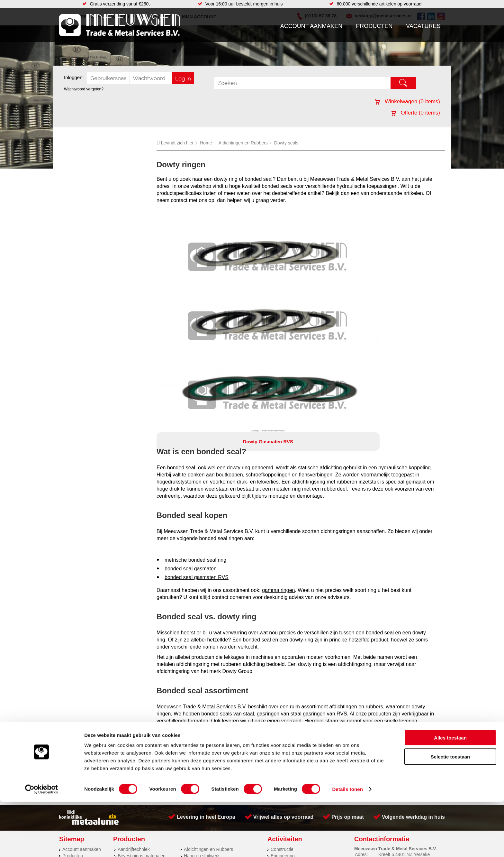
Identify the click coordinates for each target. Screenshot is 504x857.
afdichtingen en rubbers (356, 568)
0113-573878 (180, 653)
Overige (192, 756)
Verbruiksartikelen (135, 743)
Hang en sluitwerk (202, 717)
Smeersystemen (134, 750)
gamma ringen (278, 452)
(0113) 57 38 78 (394, 722)
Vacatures (423, 26)
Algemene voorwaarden (320, 770)
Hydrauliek (281, 756)
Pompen (192, 737)
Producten (374, 26)
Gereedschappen (201, 743)
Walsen (278, 724)
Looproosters (197, 730)
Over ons (235, 770)
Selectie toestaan (450, 812)
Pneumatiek (130, 737)
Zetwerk (279, 737)
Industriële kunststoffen (141, 756)
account (235, 597)
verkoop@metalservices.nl (367, 646)
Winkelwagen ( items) (407, 101)
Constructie (282, 711)
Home (206, 143)
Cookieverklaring (370, 770)
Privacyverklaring (270, 770)
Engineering (283, 717)
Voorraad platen (287, 750)
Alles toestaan (450, 793)
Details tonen (347, 844)
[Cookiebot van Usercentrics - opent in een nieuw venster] (42, 844)
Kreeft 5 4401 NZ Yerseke (404, 716)
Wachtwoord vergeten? (84, 89)
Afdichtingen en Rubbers (243, 143)
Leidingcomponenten (139, 730)
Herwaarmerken (287, 743)
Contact (70, 743)
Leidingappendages (203, 724)
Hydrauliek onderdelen (140, 724)
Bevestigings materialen (142, 717)
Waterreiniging (198, 750)
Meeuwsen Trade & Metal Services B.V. (179, 770)
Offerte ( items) (415, 113)
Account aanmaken (311, 26)
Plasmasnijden (285, 730)
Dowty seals (286, 143)
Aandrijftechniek (134, 711)
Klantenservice (77, 730)
